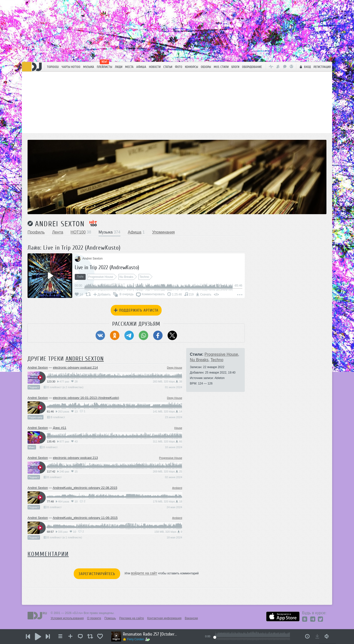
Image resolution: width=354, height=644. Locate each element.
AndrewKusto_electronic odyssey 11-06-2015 (85, 518)
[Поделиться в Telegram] (129, 335)
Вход (305, 67)
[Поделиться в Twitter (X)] (172, 335)
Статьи (168, 67)
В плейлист (56, 417)
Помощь (110, 618)
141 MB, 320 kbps (168, 411)
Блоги (235, 67)
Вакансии (191, 618)
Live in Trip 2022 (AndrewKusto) (107, 267)
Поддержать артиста (136, 310)
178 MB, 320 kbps (168, 501)
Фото (179, 67)
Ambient (177, 488)
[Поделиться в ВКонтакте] (100, 335)
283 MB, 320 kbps (168, 381)
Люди (119, 67)
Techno (217, 360)
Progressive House (171, 458)
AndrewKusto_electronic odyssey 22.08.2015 (85, 488)
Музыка (89, 67)
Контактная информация (164, 618)
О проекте (94, 618)
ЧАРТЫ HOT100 (71, 67)
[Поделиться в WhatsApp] (143, 335)
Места (129, 67)
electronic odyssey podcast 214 (75, 367)
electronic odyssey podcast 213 (75, 458)
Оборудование (252, 67)
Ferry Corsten (136, 639)
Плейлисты (105, 67)
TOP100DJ (53, 67)
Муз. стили (221, 67)
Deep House (175, 368)
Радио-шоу (35, 417)
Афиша (141, 67)
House (178, 428)
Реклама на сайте (132, 618)
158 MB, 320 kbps (168, 532)
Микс (32, 447)
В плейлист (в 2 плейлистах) (64, 387)
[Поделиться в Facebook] (158, 335)
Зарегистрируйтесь (97, 574)
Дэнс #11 (60, 428)
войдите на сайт (144, 573)
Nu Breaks (199, 360)
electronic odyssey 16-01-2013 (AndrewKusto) (86, 398)
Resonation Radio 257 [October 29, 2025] (150, 634)
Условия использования (67, 618)
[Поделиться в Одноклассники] (115, 335)
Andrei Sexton (60, 224)
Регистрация (322, 67)
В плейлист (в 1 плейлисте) (63, 537)
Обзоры (206, 67)
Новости (155, 67)
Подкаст (34, 387)
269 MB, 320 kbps (168, 471)
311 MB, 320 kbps (168, 441)
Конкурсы (192, 67)
